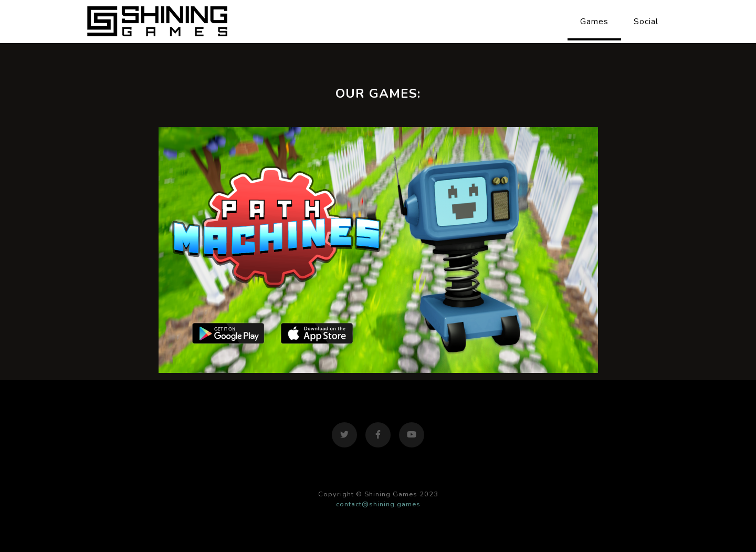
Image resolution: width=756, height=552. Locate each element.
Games (594, 22)
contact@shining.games (378, 504)
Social (646, 22)
